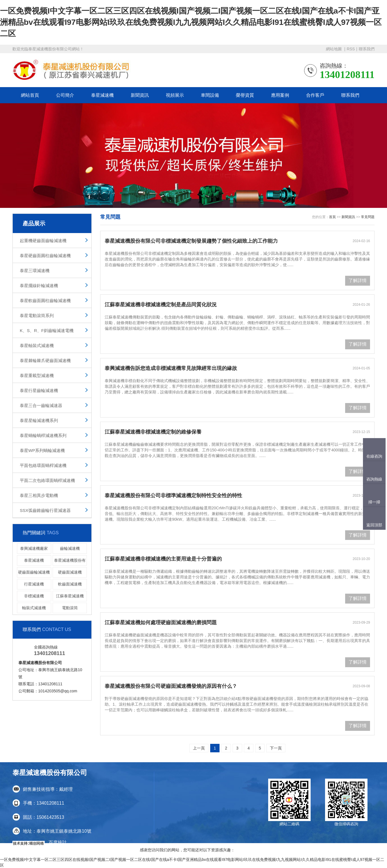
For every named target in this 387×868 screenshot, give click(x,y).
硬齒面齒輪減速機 (34, 572)
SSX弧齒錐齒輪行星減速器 (45, 510)
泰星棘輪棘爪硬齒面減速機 (45, 360)
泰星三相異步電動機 (39, 495)
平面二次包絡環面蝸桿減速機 (47, 480)
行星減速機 (34, 584)
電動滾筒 (70, 608)
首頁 (332, 217)
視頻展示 (175, 95)
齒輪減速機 (70, 548)
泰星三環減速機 (35, 271)
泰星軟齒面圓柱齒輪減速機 (45, 301)
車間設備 (210, 95)
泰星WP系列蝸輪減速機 (42, 450)
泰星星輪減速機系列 (39, 420)
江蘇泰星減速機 (70, 596)
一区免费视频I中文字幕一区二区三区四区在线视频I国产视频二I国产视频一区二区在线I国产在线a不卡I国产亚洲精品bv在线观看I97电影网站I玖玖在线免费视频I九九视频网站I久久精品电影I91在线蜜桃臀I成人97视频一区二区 (191, 22)
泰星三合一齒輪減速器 (41, 405)
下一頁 (276, 748)
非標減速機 (34, 596)
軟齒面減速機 (70, 584)
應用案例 (280, 95)
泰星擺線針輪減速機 (39, 286)
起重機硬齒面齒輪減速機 (43, 241)
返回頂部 (374, 525)
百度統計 (58, 842)
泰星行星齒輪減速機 (39, 390)
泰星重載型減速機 (37, 375)
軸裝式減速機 (34, 608)
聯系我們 (367, 49)
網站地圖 (334, 49)
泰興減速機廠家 (34, 548)
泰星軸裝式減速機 (37, 345)
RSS (351, 49)
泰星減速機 (102, 95)
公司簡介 (65, 95)
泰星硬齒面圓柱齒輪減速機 (45, 256)
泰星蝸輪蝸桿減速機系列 (43, 435)
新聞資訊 (140, 95)
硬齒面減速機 (70, 572)
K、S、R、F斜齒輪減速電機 (47, 330)
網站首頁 (30, 95)
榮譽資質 (245, 95)
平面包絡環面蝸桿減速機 (43, 465)
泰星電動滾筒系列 (37, 315)
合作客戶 (315, 95)
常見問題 (368, 217)
